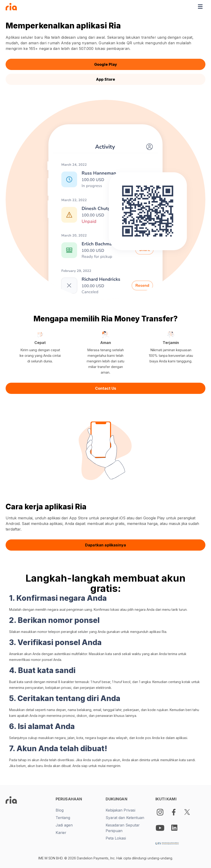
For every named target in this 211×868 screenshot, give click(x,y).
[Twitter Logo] (187, 812)
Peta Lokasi (116, 838)
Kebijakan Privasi (120, 810)
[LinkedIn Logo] (174, 828)
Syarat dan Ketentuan (125, 818)
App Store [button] (105, 79)
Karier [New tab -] (61, 833)
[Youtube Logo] (161, 828)
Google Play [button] (106, 64)
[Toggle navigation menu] (200, 7)
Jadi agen (64, 825)
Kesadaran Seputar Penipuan (123, 828)
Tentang (63, 818)
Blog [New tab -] (60, 810)
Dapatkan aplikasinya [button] (105, 545)
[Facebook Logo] (174, 812)
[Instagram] (160, 812)
